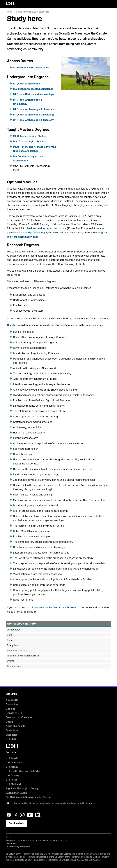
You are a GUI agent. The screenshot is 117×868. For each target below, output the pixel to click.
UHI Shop (11, 739)
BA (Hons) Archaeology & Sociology (34, 115)
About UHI (12, 700)
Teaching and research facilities (23, 656)
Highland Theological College (23, 789)
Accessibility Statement (18, 847)
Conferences (14, 666)
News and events (16, 726)
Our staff (12, 325)
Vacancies (12, 735)
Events (11, 661)
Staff (10, 635)
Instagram (22, 815)
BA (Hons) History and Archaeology (34, 94)
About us (12, 640)
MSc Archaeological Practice (30, 142)
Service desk (16, 823)
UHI (8, 803)
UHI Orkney (12, 776)
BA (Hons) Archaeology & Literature (34, 109)
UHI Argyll (12, 758)
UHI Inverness (14, 763)
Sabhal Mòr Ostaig (16, 793)
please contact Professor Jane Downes (54, 608)
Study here (44, 12)
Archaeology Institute (26, 12)
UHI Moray (12, 767)
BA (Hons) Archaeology (27, 84)
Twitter (16, 815)
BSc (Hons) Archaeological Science (33, 89)
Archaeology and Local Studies (31, 68)
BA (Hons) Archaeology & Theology (33, 120)
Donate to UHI (14, 713)
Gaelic (9, 722)
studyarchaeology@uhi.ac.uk (41, 233)
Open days (12, 730)
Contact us (12, 704)
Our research (14, 630)
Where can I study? (17, 651)
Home (10, 12)
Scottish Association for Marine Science (29, 797)
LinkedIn (38, 815)
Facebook (9, 815)
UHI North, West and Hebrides (23, 771)
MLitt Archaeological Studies (30, 136)
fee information (36, 228)
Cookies (11, 709)
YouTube (30, 815)
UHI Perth (11, 780)
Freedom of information (19, 717)
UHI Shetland (13, 784)
